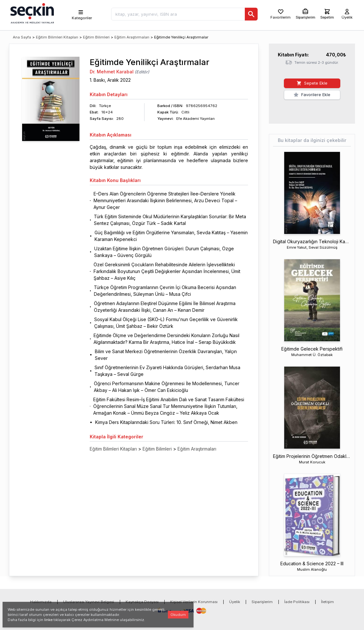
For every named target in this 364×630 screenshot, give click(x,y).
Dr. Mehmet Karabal (112, 72)
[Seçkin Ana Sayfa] (31, 13)
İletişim (327, 602)
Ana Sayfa (22, 37)
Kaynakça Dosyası (142, 602)
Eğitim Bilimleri (96, 37)
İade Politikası (297, 602)
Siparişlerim (262, 602)
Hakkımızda (41, 602)
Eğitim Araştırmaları (132, 37)
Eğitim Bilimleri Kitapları (57, 37)
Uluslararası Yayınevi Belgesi (89, 602)
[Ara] (248, 14)
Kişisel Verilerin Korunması (194, 602)
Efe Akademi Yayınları (195, 119)
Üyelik (235, 602)
